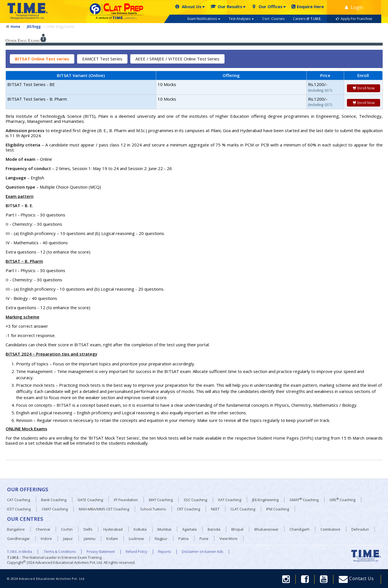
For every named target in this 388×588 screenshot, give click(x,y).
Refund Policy (136, 552)
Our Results (226, 7)
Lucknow (136, 539)
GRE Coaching (342, 500)
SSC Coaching (195, 500)
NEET (215, 509)
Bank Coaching (54, 500)
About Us (188, 7)
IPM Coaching (278, 509)
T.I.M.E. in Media (20, 552)
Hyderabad (113, 529)
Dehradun (360, 529)
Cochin (67, 529)
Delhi (88, 529)
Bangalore (16, 529)
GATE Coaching (90, 500)
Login (354, 7)
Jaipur (68, 539)
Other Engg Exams (60, 27)
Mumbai (164, 529)
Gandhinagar (18, 539)
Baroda (214, 529)
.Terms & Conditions (59, 552)
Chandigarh (300, 529)
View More (228, 539)
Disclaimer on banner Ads (202, 552)
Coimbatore (330, 529)
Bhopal (237, 529)
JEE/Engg (34, 27)
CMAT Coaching (55, 509)
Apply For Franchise (354, 19)
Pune (204, 539)
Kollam (112, 539)
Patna (183, 539)
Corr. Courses (273, 19)
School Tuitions (153, 509)
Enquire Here (308, 7)
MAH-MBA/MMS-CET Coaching (104, 509)
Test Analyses (241, 19)
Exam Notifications (204, 19)
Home (15, 27)
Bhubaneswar (266, 529)
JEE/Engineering (265, 500)
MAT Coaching (161, 500)
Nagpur (161, 539)
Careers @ (307, 19)
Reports (164, 552)
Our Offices (267, 7)
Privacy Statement (101, 552)
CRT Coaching (189, 509)
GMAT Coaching (304, 500)
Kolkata (140, 529)
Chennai (43, 529)
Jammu (90, 539)
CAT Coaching (19, 500)
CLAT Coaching (243, 509)
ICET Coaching (19, 509)
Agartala (189, 529)
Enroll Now (364, 88)
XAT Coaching (230, 500)
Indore (46, 539)
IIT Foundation (126, 500)
